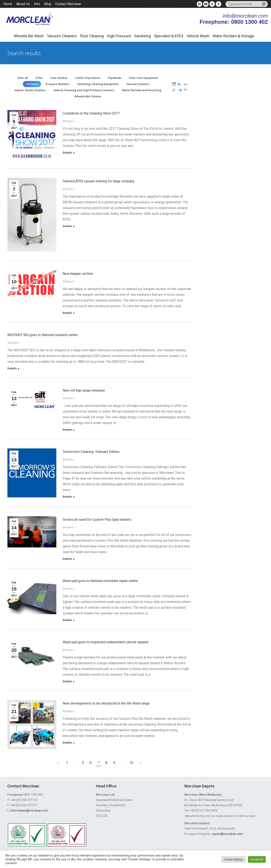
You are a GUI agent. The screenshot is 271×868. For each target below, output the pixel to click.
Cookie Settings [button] (234, 859)
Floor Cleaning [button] (92, 36)
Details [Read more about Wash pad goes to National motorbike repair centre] (67, 620)
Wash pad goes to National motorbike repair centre (100, 581)
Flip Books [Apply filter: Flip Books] (115, 78)
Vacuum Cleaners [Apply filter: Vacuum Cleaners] (138, 84)
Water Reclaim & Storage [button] (233, 36)
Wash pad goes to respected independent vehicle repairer (106, 642)
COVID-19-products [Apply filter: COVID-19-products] (88, 78)
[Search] (247, 4)
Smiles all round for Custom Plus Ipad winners (97, 520)
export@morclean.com (227, 834)
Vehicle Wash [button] (198, 36)
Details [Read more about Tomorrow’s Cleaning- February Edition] (67, 497)
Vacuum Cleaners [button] (62, 36)
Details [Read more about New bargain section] (67, 313)
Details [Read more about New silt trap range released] (67, 430)
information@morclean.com (29, 811)
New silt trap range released (84, 390)
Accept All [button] (257, 859)
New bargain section (78, 274)
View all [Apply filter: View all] (23, 78)
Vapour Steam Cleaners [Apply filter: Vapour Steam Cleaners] (30, 90)
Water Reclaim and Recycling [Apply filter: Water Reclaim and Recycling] (142, 90)
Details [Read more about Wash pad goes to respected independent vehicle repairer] (67, 681)
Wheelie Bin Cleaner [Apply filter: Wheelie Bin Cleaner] (88, 96)
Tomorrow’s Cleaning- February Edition (91, 452)
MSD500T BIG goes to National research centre (43, 335)
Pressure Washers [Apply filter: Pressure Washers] (57, 84)
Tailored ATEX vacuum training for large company (99, 181)
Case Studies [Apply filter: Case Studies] (59, 78)
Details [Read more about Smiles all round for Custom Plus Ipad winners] (67, 559)
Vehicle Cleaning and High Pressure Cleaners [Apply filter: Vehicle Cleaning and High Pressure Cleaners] (84, 90)
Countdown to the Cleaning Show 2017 (91, 113)
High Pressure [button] (119, 36)
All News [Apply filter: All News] (32, 84)
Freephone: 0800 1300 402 (234, 22)
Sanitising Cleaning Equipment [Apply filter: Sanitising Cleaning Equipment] (98, 84)
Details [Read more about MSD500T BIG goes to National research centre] (12, 368)
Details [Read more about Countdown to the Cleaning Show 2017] (67, 153)
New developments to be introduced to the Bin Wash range (106, 703)
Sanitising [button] (142, 36)
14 (131, 763)
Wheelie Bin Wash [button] (29, 36)
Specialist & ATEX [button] (169, 36)
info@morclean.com (245, 16)
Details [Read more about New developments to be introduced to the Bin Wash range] (67, 743)
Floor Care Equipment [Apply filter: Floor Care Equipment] (144, 78)
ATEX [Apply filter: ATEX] (39, 78)
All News (68, 121)
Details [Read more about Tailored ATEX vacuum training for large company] (67, 226)
